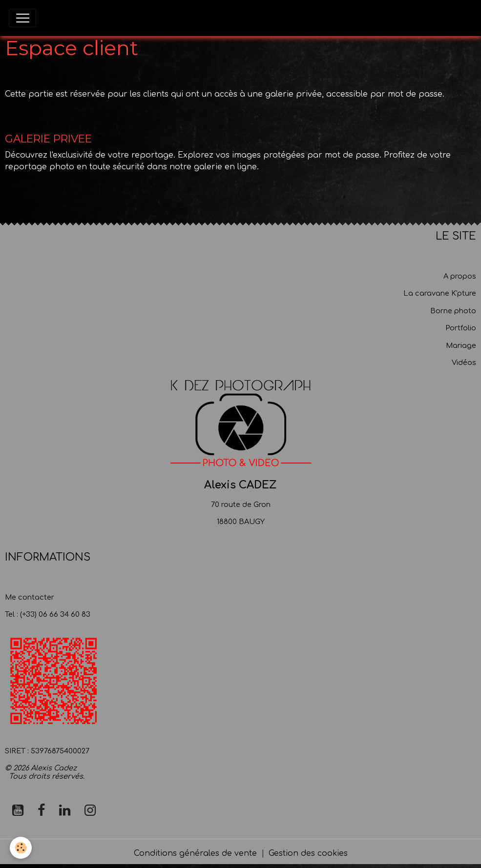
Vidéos (464, 363)
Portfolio (461, 328)
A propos (460, 276)
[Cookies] (21, 848)
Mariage (461, 345)
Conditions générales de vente (195, 853)
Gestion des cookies (308, 853)
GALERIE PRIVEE (48, 139)
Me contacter (30, 597)
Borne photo (453, 311)
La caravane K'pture (440, 293)
